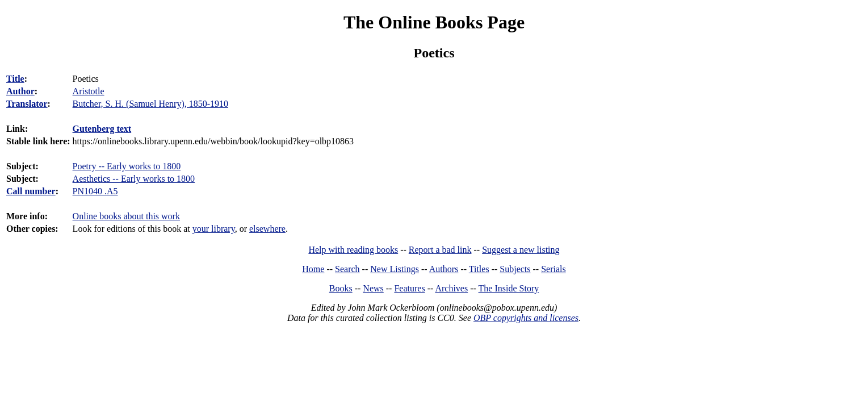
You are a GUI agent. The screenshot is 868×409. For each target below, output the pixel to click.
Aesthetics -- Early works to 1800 (134, 179)
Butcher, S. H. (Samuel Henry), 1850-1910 (150, 104)
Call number (31, 191)
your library (214, 229)
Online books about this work (126, 216)
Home (313, 269)
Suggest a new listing (521, 250)
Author (20, 91)
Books (341, 288)
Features (409, 288)
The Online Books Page (434, 22)
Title (15, 79)
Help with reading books (353, 250)
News (373, 288)
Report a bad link (440, 250)
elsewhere (267, 229)
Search (347, 269)
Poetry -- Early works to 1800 (127, 166)
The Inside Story (509, 288)
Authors (444, 269)
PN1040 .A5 (95, 191)
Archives (451, 288)
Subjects (515, 269)
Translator (27, 104)
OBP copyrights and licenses (526, 318)
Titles (479, 269)
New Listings (395, 269)
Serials (553, 269)
